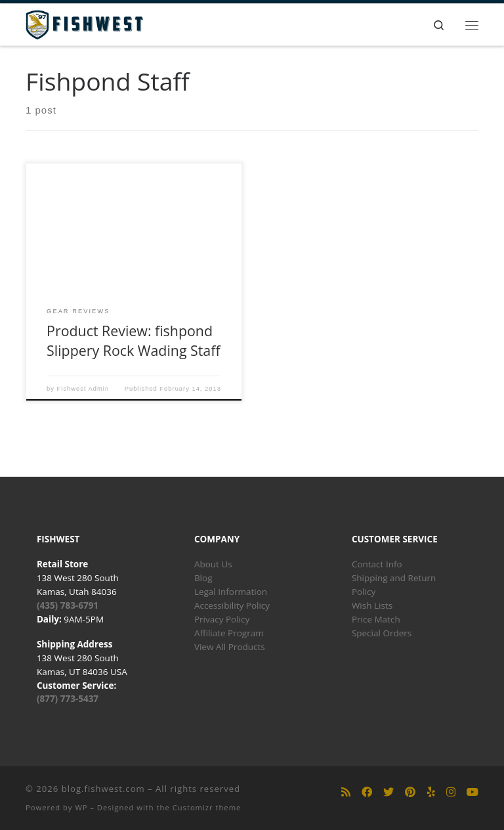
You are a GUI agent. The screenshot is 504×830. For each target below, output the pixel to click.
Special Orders (382, 633)
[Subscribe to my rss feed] (346, 792)
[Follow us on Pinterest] (410, 792)
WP (81, 807)
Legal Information (231, 592)
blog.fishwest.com (103, 789)
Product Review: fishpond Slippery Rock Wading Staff (134, 340)
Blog (203, 578)
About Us (213, 564)
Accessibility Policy (232, 605)
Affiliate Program (229, 633)
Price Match (376, 619)
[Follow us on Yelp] (431, 792)
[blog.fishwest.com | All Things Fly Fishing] (84, 23)
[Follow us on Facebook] (367, 792)
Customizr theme (207, 807)
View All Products (230, 647)
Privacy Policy (222, 619)
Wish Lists (372, 605)
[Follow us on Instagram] (451, 792)
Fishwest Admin (83, 389)
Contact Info (377, 564)
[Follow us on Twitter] (388, 792)
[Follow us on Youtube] (472, 792)
